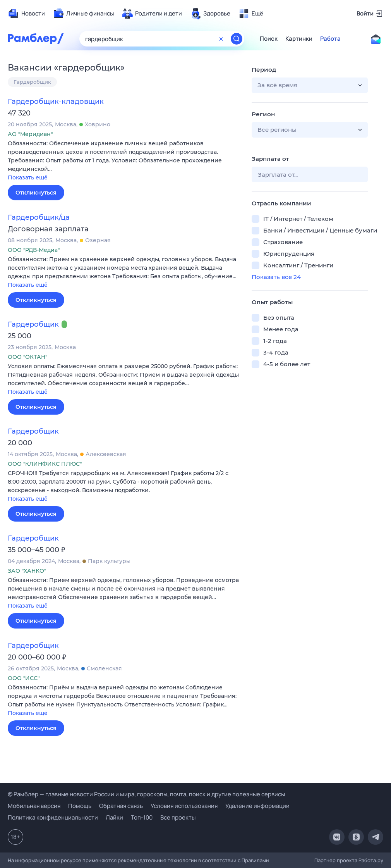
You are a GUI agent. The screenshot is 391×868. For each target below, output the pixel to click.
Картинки (299, 39)
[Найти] (237, 39)
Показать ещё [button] (28, 177)
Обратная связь (121, 806)
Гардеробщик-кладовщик (56, 102)
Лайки (114, 817)
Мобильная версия (34, 806)
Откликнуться (36, 193)
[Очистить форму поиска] (221, 39)
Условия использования (184, 806)
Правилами (255, 860)
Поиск (269, 39)
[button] (124, 161)
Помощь (80, 806)
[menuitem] (26, 14)
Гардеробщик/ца (39, 217)
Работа (330, 39)
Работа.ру (371, 860)
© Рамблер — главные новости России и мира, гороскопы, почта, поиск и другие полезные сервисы (146, 794)
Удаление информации (257, 806)
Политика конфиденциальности (53, 817)
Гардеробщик (32, 82)
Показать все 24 (276, 277)
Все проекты (178, 817)
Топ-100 (142, 817)
